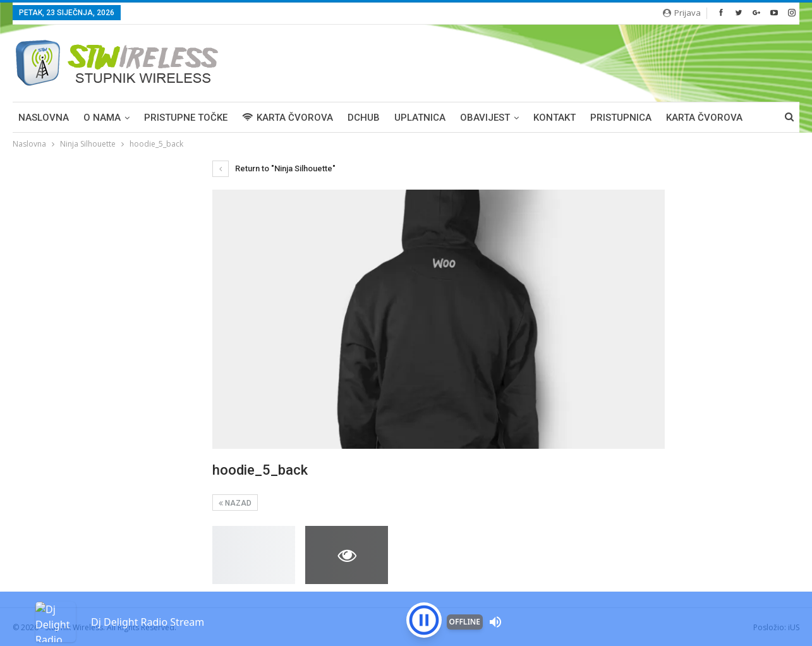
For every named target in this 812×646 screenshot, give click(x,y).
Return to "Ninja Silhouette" (274, 168)
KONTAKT (554, 118)
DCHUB (364, 118)
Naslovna (44, 118)
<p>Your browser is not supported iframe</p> (406, 599)
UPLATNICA (420, 118)
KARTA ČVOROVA (288, 118)
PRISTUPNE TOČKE (186, 118)
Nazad (235, 503)
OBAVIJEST (485, 118)
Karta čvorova (704, 118)
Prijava (682, 13)
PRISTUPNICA (621, 118)
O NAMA (102, 118)
